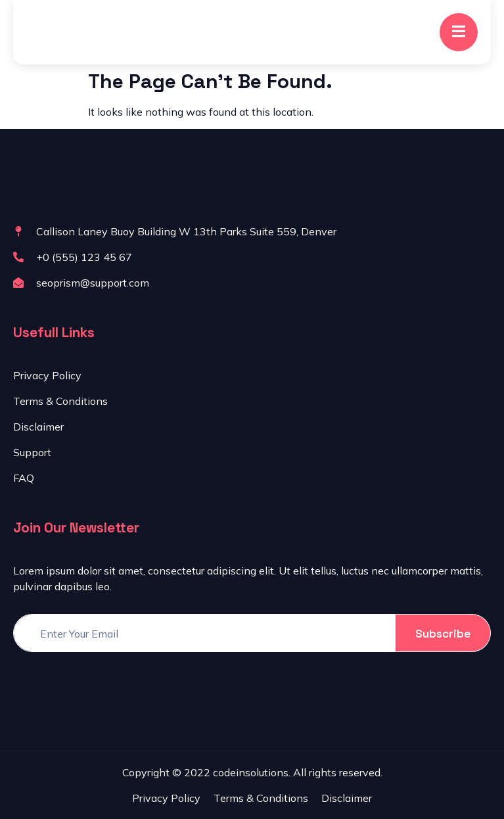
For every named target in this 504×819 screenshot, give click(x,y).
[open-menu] (459, 32)
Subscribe (443, 634)
